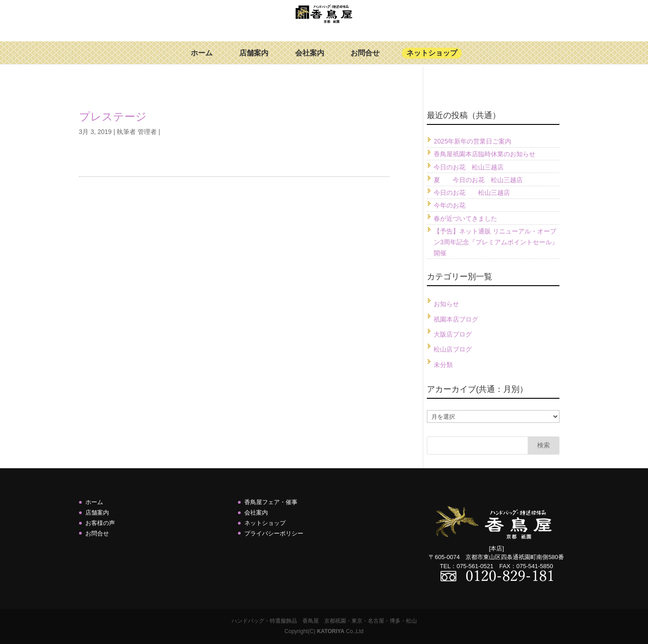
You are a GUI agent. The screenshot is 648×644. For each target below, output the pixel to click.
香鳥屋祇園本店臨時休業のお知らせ (485, 154)
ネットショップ (432, 60)
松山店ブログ (453, 349)
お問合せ (365, 60)
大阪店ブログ (453, 334)
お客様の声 (100, 523)
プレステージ (113, 116)
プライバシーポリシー (274, 533)
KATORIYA (331, 631)
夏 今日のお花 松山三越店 (478, 180)
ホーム (202, 60)
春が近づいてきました (465, 218)
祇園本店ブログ (456, 319)
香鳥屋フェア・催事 (271, 502)
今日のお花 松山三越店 (469, 167)
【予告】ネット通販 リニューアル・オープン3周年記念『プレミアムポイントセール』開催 (496, 242)
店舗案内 (254, 60)
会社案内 (310, 60)
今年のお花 (450, 205)
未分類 (443, 365)
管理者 (147, 132)
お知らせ (446, 304)
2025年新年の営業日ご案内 (472, 141)
